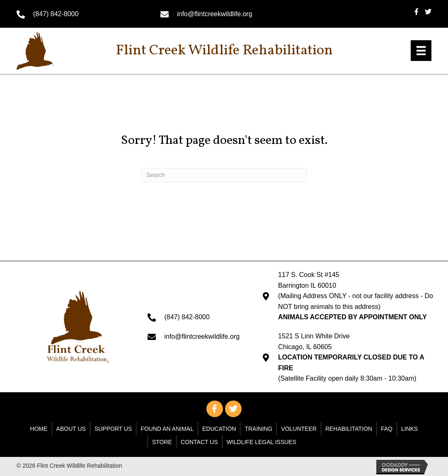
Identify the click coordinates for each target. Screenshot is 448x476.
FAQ (387, 429)
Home (39, 429)
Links (409, 429)
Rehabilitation (349, 429)
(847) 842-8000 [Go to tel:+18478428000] (56, 14)
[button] (215, 409)
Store (162, 442)
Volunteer (299, 429)
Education (219, 429)
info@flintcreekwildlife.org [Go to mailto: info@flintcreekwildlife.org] (215, 14)
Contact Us (199, 442)
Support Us (113, 429)
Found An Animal (167, 429)
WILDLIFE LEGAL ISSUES (262, 442)
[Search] (224, 175)
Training (258, 429)
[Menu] (421, 51)
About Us (71, 429)
